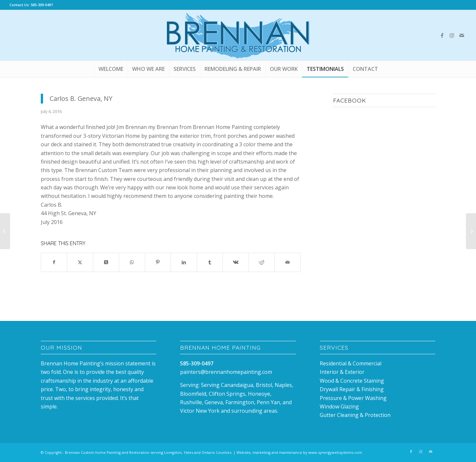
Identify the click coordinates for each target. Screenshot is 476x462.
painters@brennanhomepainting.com (226, 372)
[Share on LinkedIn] (184, 262)
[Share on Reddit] (262, 262)
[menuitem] (111, 69)
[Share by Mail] (288, 262)
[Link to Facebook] (442, 35)
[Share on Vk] (236, 262)
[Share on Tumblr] (210, 262)
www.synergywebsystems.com (335, 452)
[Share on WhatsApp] (132, 262)
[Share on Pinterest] (158, 262)
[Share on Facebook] (54, 262)
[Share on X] (80, 262)
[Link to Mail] (462, 35)
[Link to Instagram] (452, 35)
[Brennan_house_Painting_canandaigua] (238, 35)
